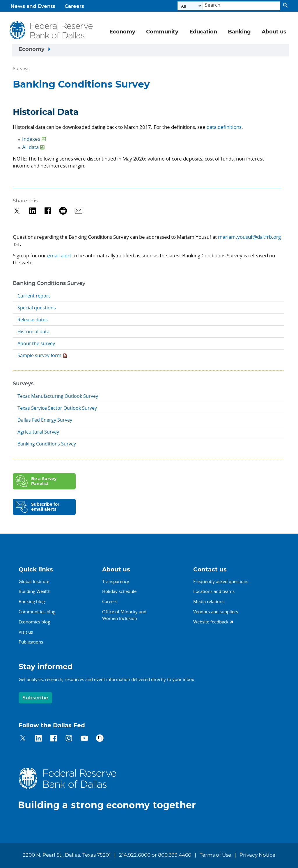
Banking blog (32, 601)
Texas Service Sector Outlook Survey (57, 408)
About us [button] (274, 32)
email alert (59, 255)
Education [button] (203, 32)
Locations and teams (214, 591)
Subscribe (35, 698)
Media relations (209, 601)
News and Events (33, 6)
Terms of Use (215, 855)
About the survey (36, 343)
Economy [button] (122, 32)
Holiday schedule (119, 591)
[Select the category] (190, 6)
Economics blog (34, 622)
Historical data (33, 331)
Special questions (37, 308)
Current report (34, 296)
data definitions (224, 127)
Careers (74, 6)
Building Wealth (34, 591)
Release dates (33, 320)
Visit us (26, 632)
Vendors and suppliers (216, 612)
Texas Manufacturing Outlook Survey (58, 396)
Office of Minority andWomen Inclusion (124, 615)
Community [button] (162, 32)
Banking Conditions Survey (47, 444)
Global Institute (34, 581)
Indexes (31, 139)
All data (30, 147)
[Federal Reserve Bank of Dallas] (51, 30)
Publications (31, 642)
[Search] (241, 6)
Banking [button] (239, 32)
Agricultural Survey (38, 432)
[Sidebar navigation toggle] (150, 50)
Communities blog (37, 612)
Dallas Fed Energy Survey (45, 420)
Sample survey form (39, 355)
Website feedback (211, 622)
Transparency (116, 581)
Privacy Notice (257, 855)
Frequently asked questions (221, 581)
